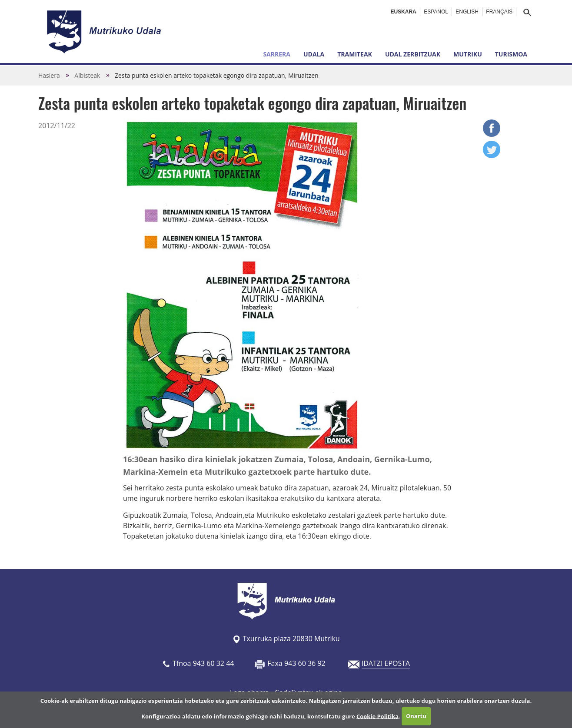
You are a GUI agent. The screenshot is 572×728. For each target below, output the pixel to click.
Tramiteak (355, 54)
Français (499, 12)
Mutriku (468, 54)
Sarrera (277, 54)
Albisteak (87, 75)
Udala (314, 54)
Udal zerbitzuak (413, 54)
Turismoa (511, 54)
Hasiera (49, 75)
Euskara (403, 12)
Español (436, 12)
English (467, 12)
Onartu (416, 716)
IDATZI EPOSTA (386, 663)
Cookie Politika (377, 716)
